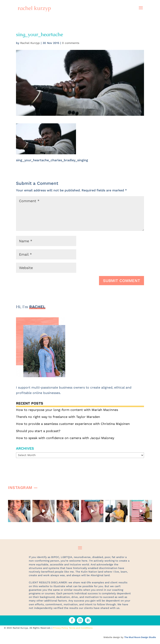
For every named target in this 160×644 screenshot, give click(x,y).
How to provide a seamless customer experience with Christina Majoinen (73, 424)
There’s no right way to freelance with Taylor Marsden (58, 417)
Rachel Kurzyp (30, 43)
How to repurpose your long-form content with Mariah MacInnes (67, 410)
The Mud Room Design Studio (140, 637)
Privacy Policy (60, 628)
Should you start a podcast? (38, 431)
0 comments (71, 43)
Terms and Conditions (81, 628)
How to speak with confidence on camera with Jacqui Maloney (65, 438)
